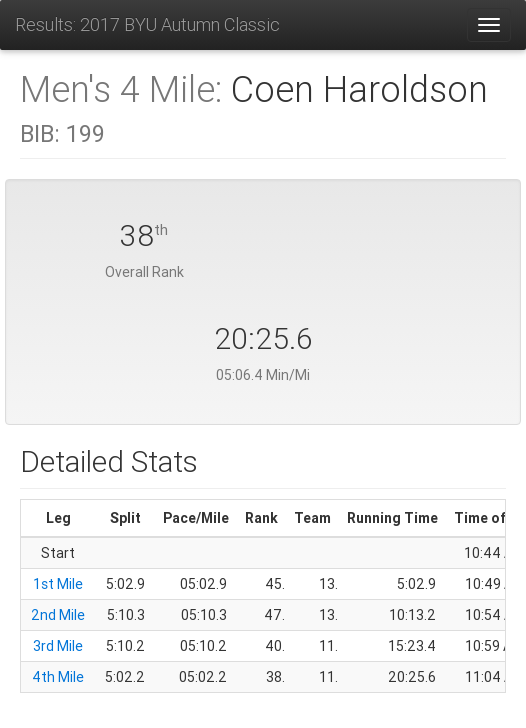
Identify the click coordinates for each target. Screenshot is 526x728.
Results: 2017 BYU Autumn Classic (147, 24)
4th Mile (58, 677)
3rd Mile (58, 646)
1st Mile (58, 584)
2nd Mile (58, 615)
